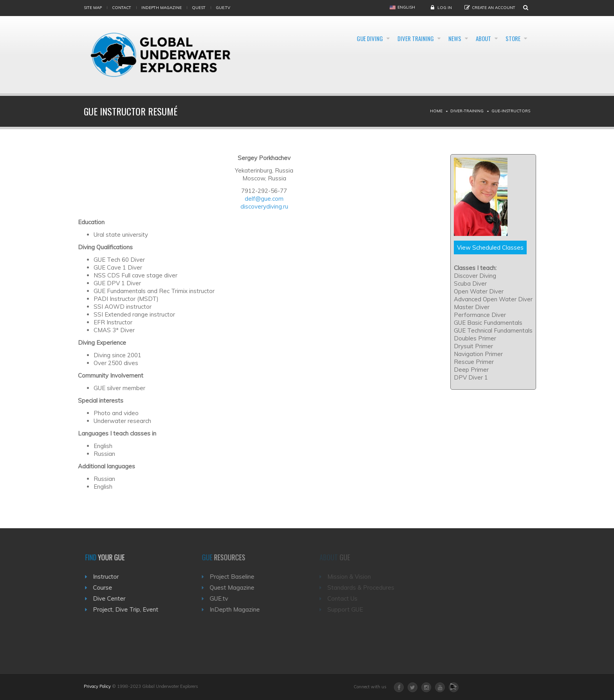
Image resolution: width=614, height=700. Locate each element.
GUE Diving (324, 38)
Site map (93, 8)
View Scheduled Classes (490, 247)
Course (106, 588)
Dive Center (113, 598)
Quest (199, 8)
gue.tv (223, 8)
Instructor (110, 577)
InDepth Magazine (162, 8)
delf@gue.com (264, 199)
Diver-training (467, 111)
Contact (122, 8)
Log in (445, 8)
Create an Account (494, 8)
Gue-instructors (511, 111)
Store (510, 38)
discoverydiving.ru (264, 206)
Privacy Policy (97, 686)
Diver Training (381, 38)
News (431, 38)
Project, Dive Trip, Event (129, 609)
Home (436, 111)
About (470, 38)
